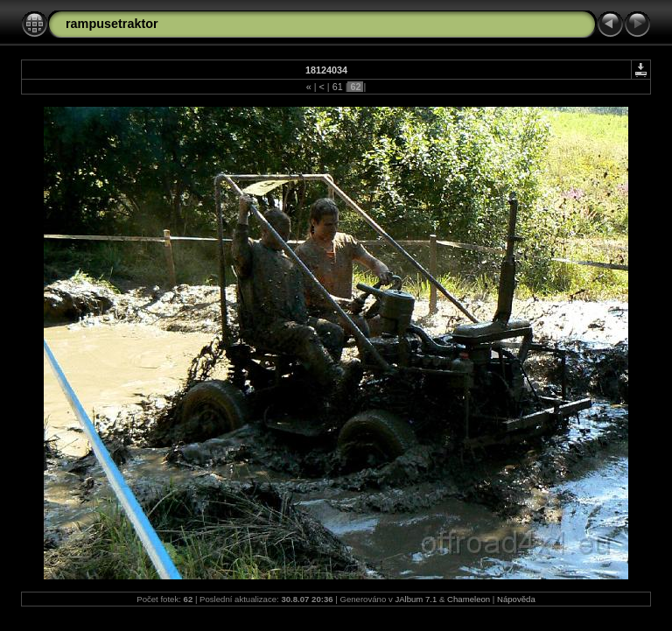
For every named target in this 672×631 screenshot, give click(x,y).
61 (338, 87)
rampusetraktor (112, 24)
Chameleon (469, 599)
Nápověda (516, 599)
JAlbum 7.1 (416, 599)
